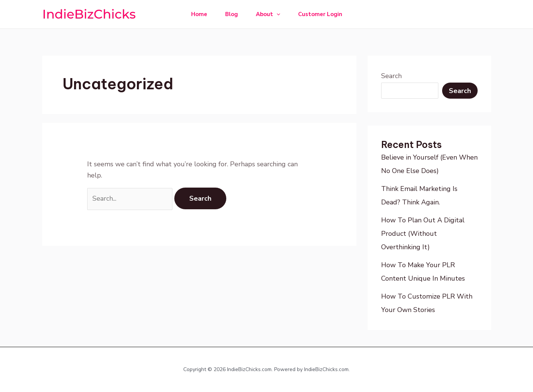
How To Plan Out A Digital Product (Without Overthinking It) (423, 234)
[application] (277, 14)
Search (391, 76)
